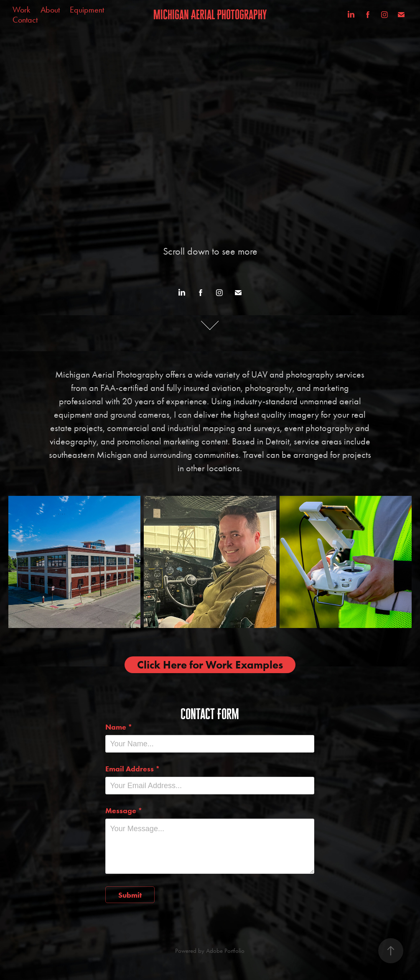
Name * (119, 727)
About (50, 10)
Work (21, 10)
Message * (124, 811)
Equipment (87, 10)
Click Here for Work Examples (210, 665)
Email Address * (133, 769)
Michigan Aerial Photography (210, 14)
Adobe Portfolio (225, 951)
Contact (25, 20)
